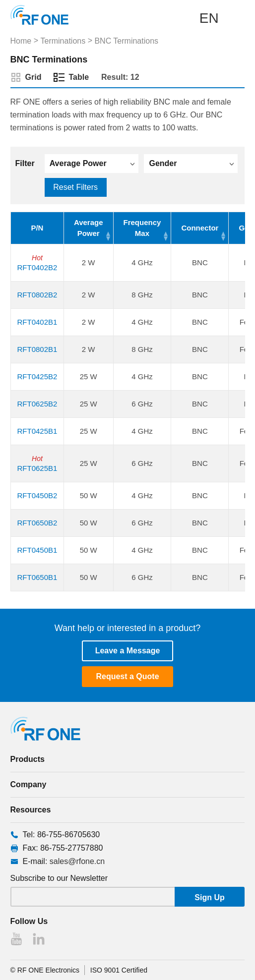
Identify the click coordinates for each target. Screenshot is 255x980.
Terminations (63, 41)
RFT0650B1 (37, 577)
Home (21, 41)
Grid (33, 77)
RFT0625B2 (37, 404)
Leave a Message (128, 651)
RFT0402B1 (37, 322)
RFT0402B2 (37, 267)
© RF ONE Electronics (45, 970)
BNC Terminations (126, 41)
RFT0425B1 (37, 431)
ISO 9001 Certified (119, 970)
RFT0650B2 (37, 523)
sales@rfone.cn (77, 861)
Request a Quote (127, 676)
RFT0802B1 (37, 349)
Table (79, 77)
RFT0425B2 (37, 376)
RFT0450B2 (37, 495)
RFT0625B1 (37, 468)
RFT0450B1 (37, 550)
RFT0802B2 (37, 295)
